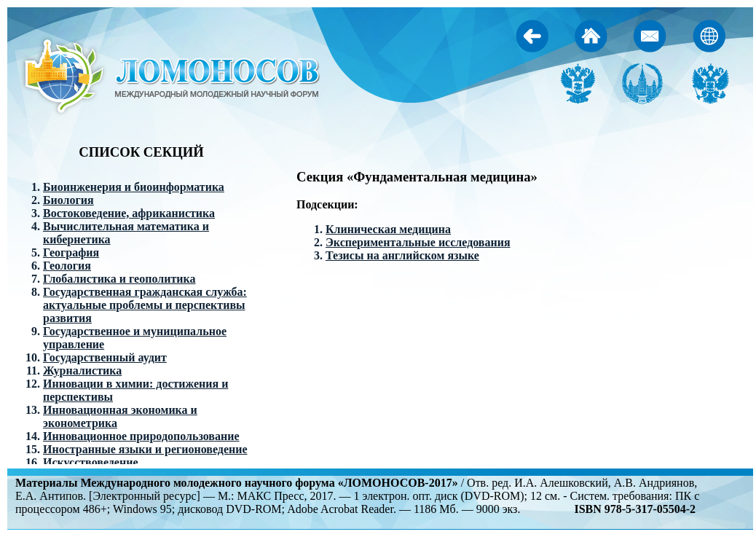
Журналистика (82, 371)
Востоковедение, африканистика (129, 213)
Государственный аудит (105, 357)
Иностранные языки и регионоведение (145, 449)
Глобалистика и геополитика (119, 279)
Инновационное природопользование (141, 436)
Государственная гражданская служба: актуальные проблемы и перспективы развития (145, 305)
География (71, 252)
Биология (68, 200)
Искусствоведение (91, 462)
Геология (67, 266)
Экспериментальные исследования (418, 242)
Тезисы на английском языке (402, 255)
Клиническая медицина (388, 229)
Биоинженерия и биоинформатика (134, 187)
